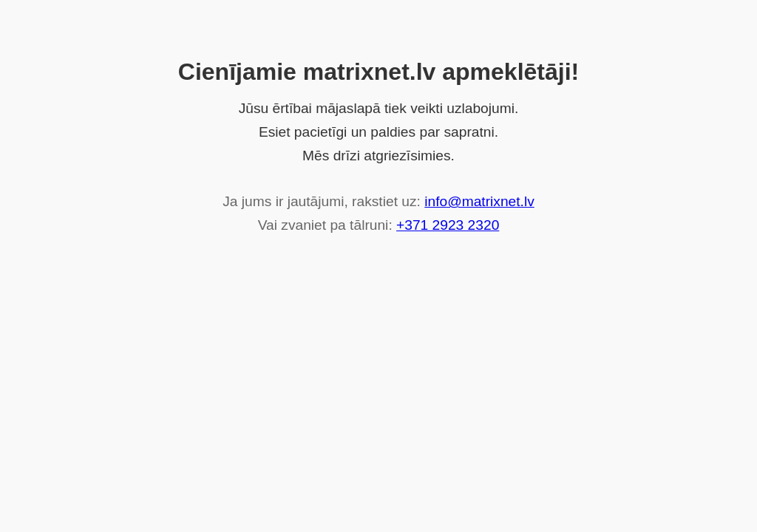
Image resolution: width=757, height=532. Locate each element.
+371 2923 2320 (448, 225)
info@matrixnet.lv (479, 201)
